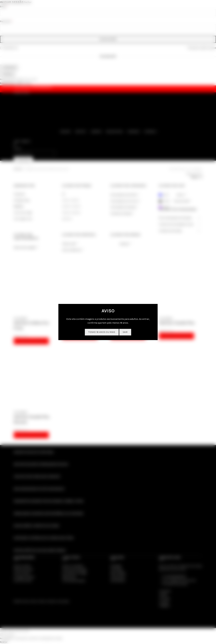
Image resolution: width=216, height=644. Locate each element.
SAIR (125, 332)
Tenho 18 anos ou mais (102, 332)
